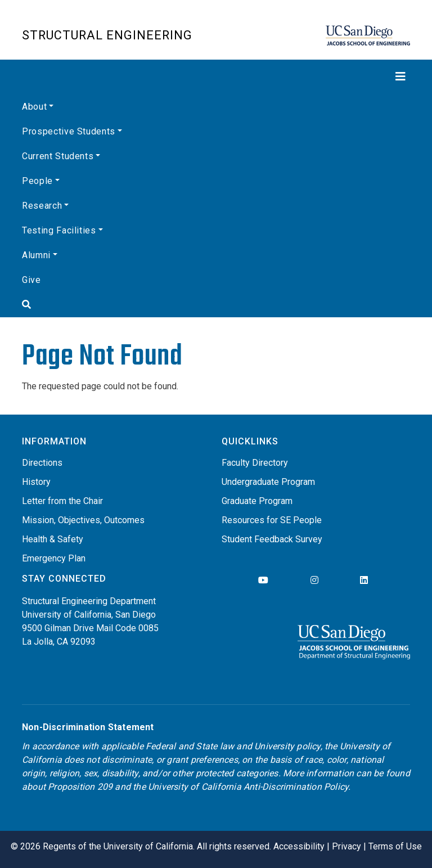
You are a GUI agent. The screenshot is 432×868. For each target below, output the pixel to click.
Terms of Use (395, 846)
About (34, 107)
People (37, 181)
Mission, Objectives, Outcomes (83, 520)
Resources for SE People (272, 520)
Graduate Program (257, 501)
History (36, 482)
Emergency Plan (54, 558)
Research (42, 206)
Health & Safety (53, 539)
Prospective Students (69, 131)
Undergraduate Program (268, 482)
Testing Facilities (59, 230)
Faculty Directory (255, 463)
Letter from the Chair (62, 501)
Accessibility (299, 846)
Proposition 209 (80, 787)
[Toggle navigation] (216, 77)
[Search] (216, 305)
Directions (42, 463)
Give (31, 280)
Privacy (346, 846)
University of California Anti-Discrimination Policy (248, 787)
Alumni (36, 255)
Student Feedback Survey (272, 539)
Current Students (58, 156)
